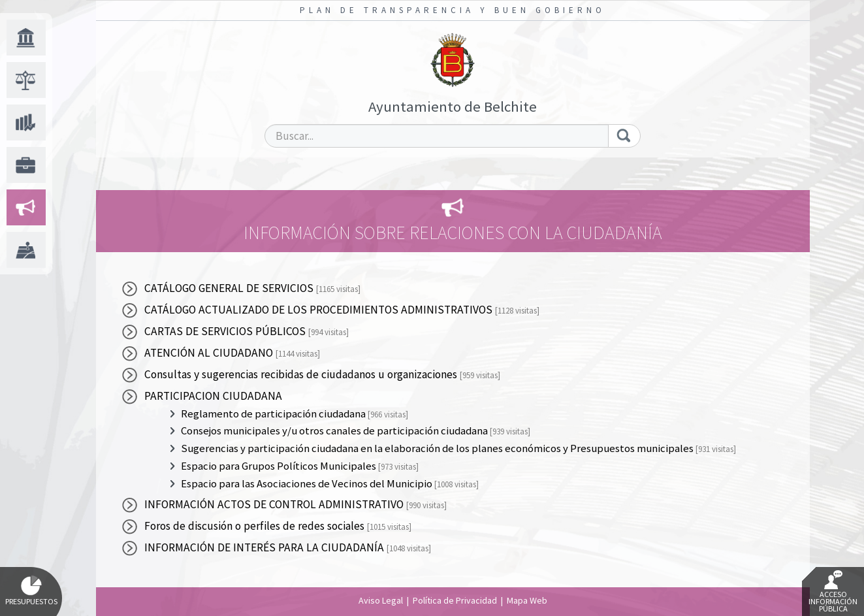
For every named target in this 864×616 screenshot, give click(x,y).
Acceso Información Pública (833, 592)
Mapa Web (527, 600)
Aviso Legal (381, 600)
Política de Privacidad (455, 600)
